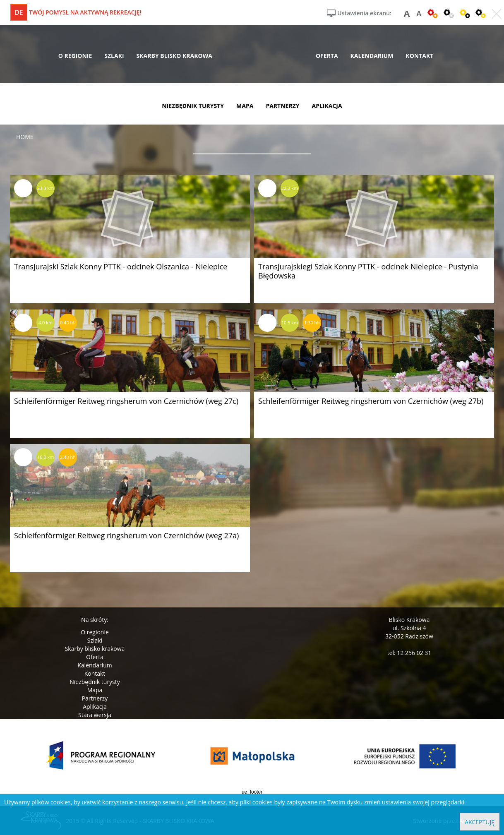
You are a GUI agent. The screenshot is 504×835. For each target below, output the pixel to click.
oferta (327, 56)
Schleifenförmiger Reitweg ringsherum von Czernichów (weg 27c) (126, 401)
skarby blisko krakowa (174, 56)
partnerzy (282, 106)
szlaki (114, 56)
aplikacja (327, 106)
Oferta (95, 657)
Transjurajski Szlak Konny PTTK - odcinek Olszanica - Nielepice (121, 266)
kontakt (419, 56)
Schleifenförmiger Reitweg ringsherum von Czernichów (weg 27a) (126, 535)
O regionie (95, 632)
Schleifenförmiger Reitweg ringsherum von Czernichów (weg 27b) (371, 401)
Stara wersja (95, 715)
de (19, 12)
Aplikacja (95, 707)
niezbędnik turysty (193, 106)
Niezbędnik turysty (95, 682)
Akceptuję (480, 822)
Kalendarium (95, 665)
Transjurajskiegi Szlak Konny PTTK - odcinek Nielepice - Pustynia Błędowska (368, 271)
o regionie (75, 56)
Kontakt (95, 673)
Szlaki (95, 640)
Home (25, 137)
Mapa (95, 690)
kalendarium (372, 56)
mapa (245, 106)
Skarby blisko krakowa (95, 649)
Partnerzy (95, 698)
